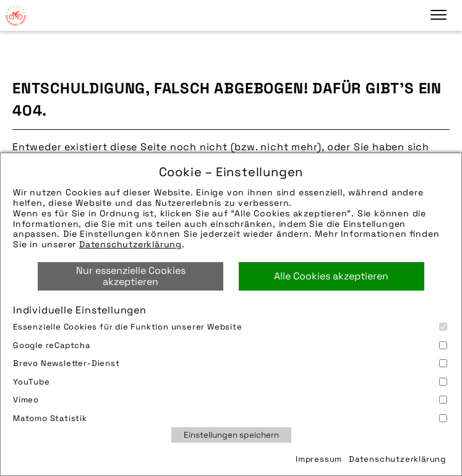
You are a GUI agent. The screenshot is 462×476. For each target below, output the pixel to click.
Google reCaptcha (230, 345)
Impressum (319, 459)
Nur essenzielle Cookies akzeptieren (131, 276)
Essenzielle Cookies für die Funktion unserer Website (230, 327)
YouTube (230, 382)
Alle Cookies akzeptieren (331, 276)
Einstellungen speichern (231, 435)
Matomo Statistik (230, 418)
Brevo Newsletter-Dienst (230, 363)
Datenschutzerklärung (130, 244)
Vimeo (230, 400)
